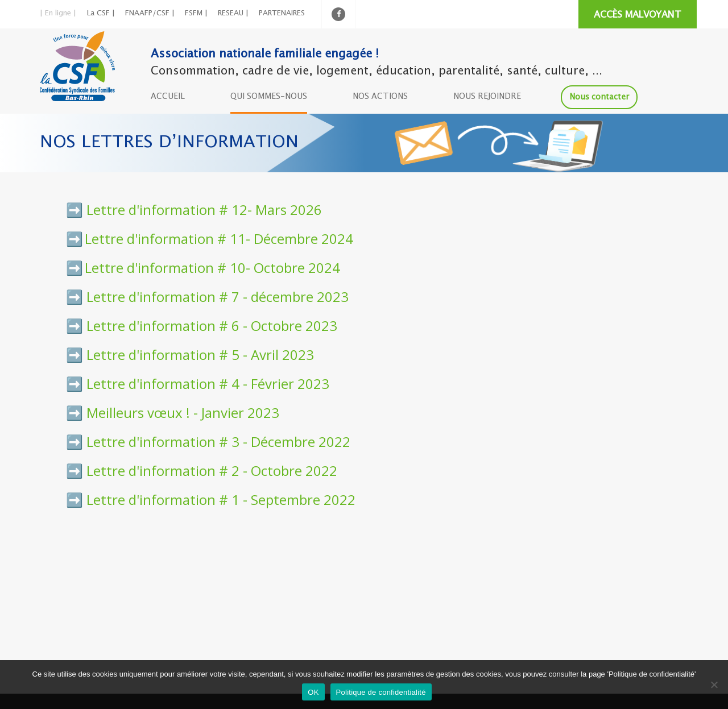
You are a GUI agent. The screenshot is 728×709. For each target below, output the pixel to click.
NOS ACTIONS (380, 97)
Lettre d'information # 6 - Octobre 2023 (212, 326)
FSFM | (196, 13)
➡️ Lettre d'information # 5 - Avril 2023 (190, 354)
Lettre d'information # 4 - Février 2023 (208, 383)
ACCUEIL (168, 97)
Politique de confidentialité (381, 692)
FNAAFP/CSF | (150, 13)
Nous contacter (599, 97)
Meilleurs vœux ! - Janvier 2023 (183, 412)
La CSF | (101, 13)
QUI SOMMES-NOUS (269, 97)
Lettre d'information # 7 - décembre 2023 (218, 297)
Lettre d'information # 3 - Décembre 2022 (218, 441)
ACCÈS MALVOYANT (638, 15)
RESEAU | (233, 13)
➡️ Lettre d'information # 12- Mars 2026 (194, 210)
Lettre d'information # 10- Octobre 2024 (212, 268)
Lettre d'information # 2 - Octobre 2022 (212, 470)
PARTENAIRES (282, 13)
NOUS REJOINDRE (487, 97)
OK (313, 692)
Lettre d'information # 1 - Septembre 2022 (221, 499)
